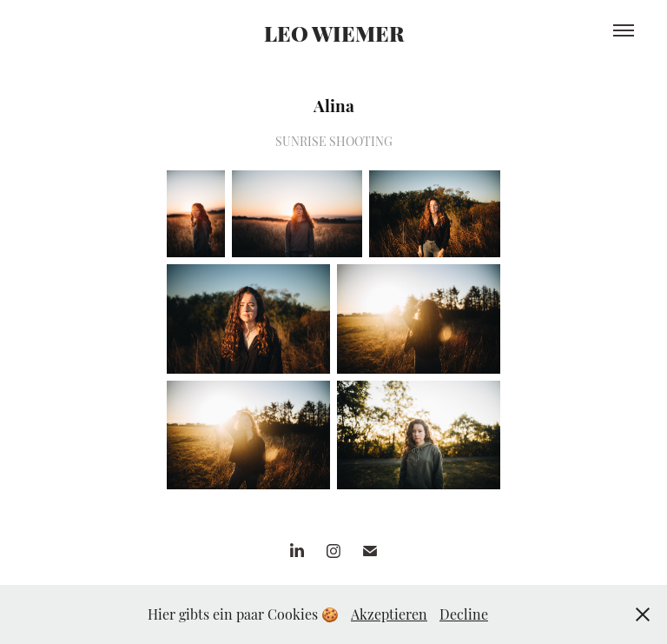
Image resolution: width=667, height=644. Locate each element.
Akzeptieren (389, 614)
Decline (464, 614)
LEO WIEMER (334, 32)
